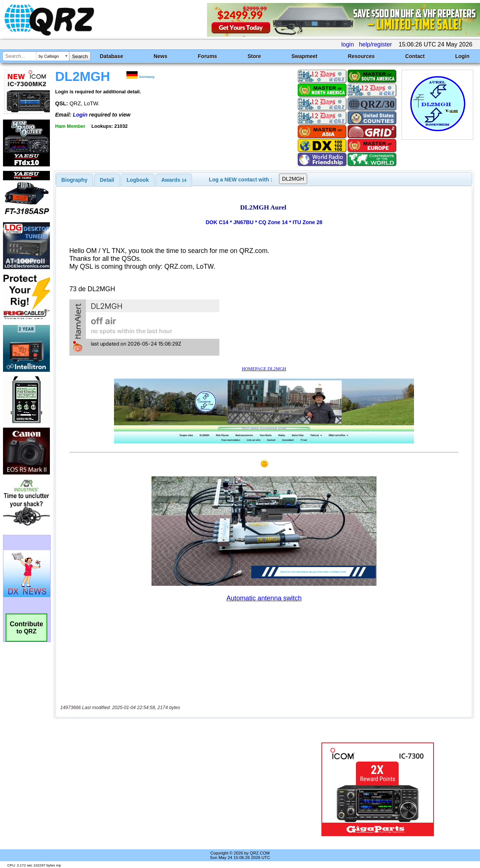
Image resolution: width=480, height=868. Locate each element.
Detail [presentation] (107, 180)
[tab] (75, 180)
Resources (361, 56)
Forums (208, 56)
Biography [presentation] (75, 180)
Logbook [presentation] (138, 180)
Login (462, 56)
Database (111, 56)
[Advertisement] (174, 789)
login (348, 44)
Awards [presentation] (174, 180)
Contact (415, 56)
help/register (375, 44)
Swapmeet (304, 56)
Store (254, 56)
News (161, 56)
